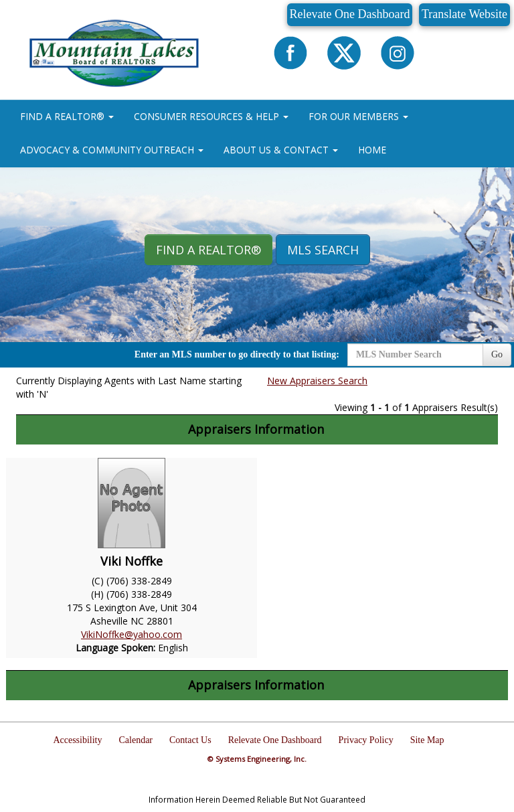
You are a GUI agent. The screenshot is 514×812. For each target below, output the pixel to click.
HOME (372, 150)
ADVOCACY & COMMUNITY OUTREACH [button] (112, 150)
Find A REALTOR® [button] (208, 250)
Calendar (136, 740)
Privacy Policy (366, 740)
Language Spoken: (117, 648)
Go (497, 354)
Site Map (427, 740)
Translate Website (464, 14)
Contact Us (190, 740)
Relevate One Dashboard (350, 14)
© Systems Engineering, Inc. (257, 759)
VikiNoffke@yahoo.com (132, 634)
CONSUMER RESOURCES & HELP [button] (211, 116)
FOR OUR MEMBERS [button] (358, 116)
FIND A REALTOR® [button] (67, 116)
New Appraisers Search (317, 381)
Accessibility (77, 740)
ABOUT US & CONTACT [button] (281, 150)
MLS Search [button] (323, 250)
